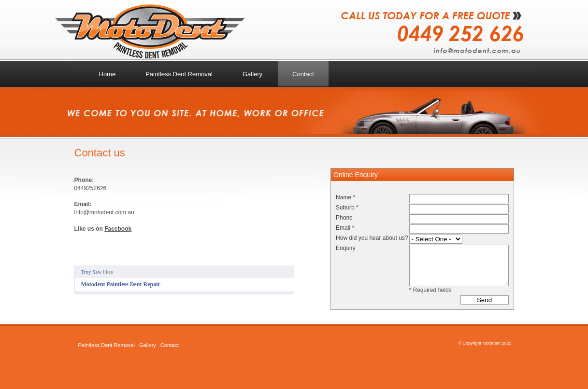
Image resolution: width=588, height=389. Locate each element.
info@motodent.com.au (104, 212)
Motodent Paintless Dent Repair (121, 284)
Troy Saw (92, 272)
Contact (170, 345)
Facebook (118, 229)
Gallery (148, 345)
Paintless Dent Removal (107, 345)
